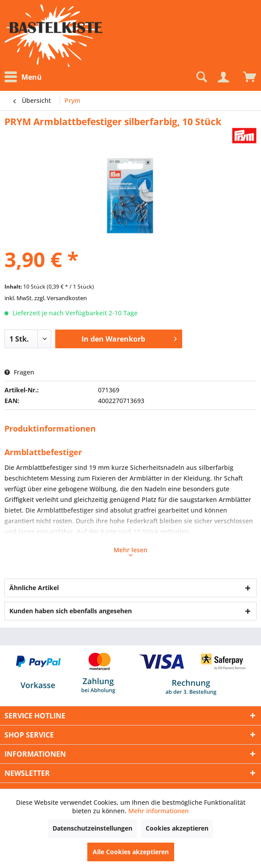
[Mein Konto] (223, 77)
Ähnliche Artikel (34, 588)
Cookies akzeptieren (177, 828)
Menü (23, 77)
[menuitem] (25, 77)
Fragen (19, 372)
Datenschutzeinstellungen (92, 828)
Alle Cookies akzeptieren (131, 852)
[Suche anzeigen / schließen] (201, 77)
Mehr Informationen (159, 811)
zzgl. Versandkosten (61, 298)
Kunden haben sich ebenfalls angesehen (71, 611)
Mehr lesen (130, 551)
